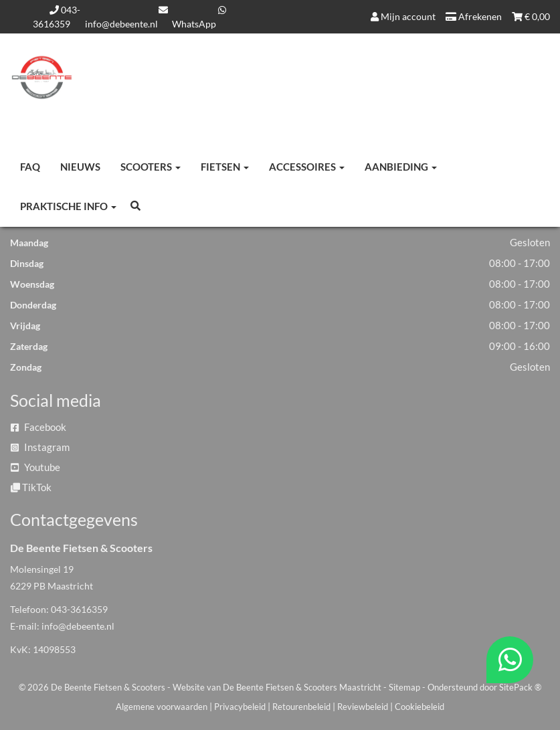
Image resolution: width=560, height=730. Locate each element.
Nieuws (80, 167)
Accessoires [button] (307, 167)
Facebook (38, 427)
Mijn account (403, 16)
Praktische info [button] (68, 206)
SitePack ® (520, 687)
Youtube (35, 467)
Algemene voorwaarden (162, 707)
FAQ (30, 167)
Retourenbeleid (301, 707)
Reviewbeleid (363, 707)
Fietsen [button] (225, 167)
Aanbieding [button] (401, 167)
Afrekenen (474, 16)
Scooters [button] (151, 167)
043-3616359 (79, 609)
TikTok (31, 487)
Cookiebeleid (419, 707)
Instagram (40, 447)
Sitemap (404, 687)
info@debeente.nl (78, 626)
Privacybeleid (240, 707)
